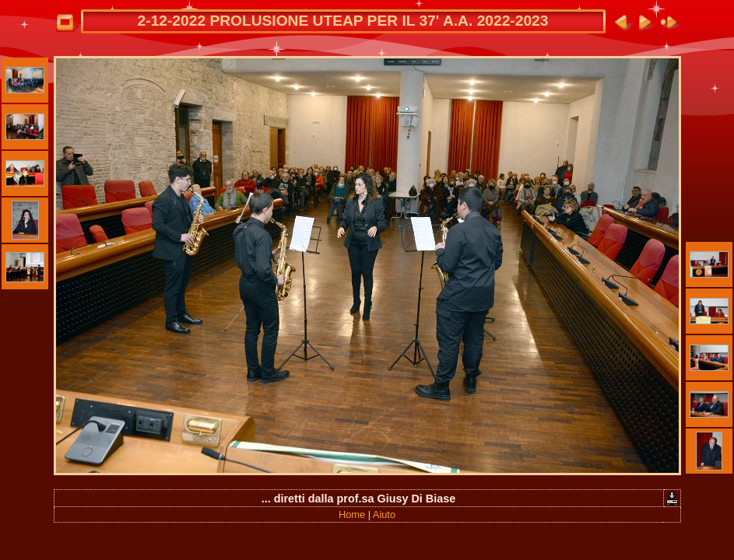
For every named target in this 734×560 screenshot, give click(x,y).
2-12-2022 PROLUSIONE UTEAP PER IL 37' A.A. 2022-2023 (343, 21)
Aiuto (384, 514)
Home (352, 514)
